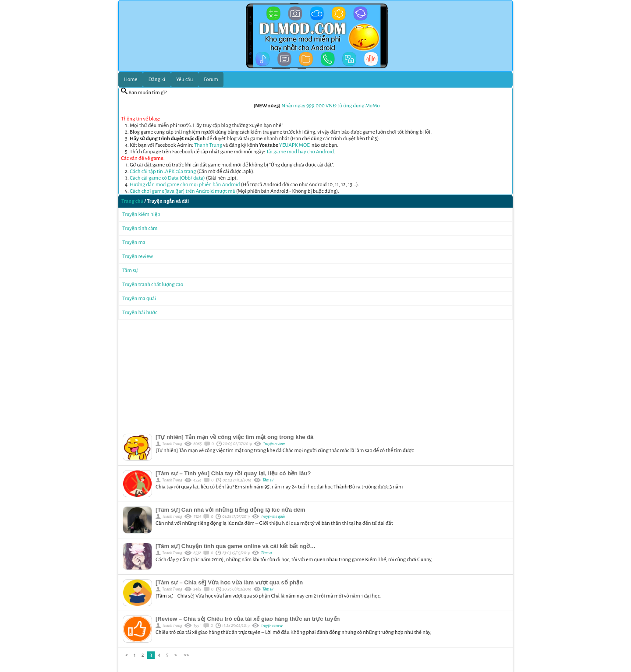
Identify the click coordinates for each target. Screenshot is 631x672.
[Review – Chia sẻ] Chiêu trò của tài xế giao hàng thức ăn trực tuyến (248, 619)
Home (130, 80)
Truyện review (138, 256)
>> (186, 655)
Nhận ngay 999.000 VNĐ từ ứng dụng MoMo (330, 106)
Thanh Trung (208, 145)
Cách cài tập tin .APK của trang (163, 172)
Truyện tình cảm (140, 228)
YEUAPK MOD (295, 145)
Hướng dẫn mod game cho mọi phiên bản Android (185, 185)
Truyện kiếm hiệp (141, 214)
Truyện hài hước (140, 313)
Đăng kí (157, 80)
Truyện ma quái (139, 299)
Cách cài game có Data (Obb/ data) (167, 178)
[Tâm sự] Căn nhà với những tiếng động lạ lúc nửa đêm (230, 510)
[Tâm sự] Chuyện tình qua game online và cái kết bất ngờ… (236, 546)
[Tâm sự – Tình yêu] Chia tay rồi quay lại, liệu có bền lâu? (233, 473)
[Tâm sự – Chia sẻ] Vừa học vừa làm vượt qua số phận (229, 582)
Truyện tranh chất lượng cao (153, 285)
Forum (211, 80)
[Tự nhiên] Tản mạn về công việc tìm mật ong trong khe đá (234, 437)
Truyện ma (134, 242)
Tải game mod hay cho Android (300, 152)
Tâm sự (130, 271)
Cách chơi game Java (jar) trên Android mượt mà (183, 191)
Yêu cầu (184, 80)
